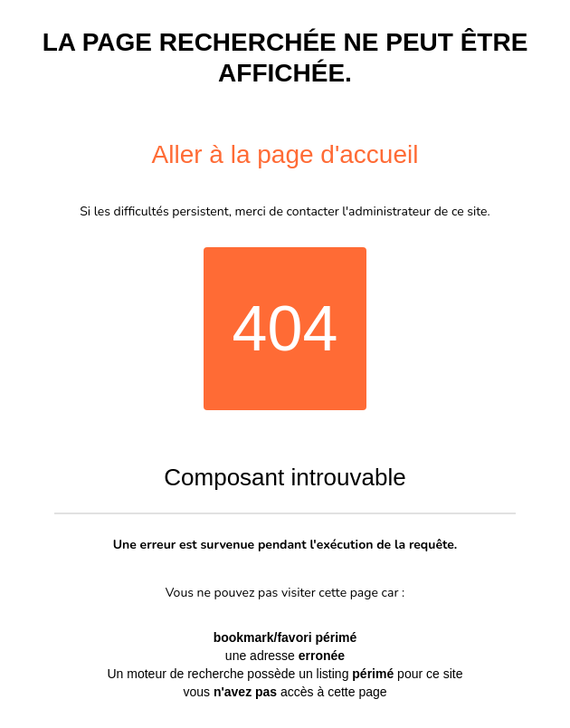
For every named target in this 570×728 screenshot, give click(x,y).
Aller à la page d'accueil (285, 154)
